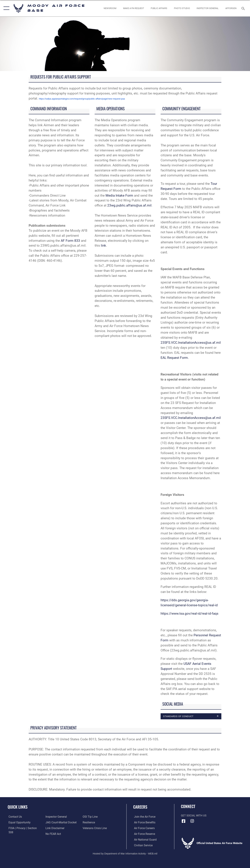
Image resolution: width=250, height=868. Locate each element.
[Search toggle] (244, 8)
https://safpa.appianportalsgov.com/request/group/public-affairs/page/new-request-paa (82, 99)
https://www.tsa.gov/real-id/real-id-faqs (189, 613)
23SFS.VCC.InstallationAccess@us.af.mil (191, 343)
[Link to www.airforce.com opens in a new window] (143, 817)
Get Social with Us (194, 816)
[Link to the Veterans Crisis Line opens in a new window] (95, 823)
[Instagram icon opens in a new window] (192, 821)
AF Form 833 (70, 241)
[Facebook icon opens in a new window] (184, 821)
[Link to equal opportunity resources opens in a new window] (18, 823)
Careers (140, 807)
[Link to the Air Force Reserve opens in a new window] (143, 834)
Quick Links (18, 807)
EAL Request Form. (175, 358)
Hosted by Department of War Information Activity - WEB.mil (125, 853)
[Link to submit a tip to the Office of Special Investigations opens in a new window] (52, 834)
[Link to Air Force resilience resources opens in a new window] (89, 817)
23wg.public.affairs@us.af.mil (129, 205)
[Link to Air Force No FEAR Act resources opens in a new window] (53, 828)
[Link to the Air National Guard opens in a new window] (144, 840)
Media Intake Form (119, 195)
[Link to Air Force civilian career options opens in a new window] (142, 845)
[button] (6, 8)
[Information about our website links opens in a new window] (54, 823)
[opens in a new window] (134, 8)
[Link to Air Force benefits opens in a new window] (143, 823)
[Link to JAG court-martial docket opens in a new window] (60, 817)
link (103, 245)
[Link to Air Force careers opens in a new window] (143, 828)
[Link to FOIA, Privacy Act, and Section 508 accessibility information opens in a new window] (24, 828)
